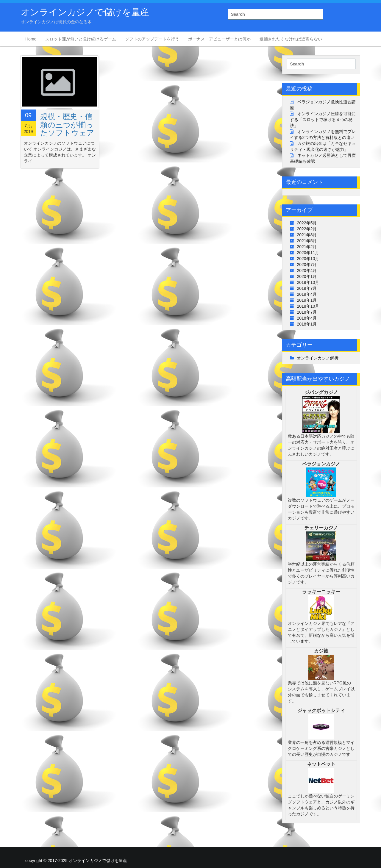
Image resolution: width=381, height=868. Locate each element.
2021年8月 (307, 235)
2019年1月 (307, 300)
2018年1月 (307, 324)
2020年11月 (308, 253)
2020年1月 (307, 276)
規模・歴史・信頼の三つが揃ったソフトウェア (67, 125)
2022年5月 (307, 223)
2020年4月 (307, 270)
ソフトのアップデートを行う (152, 39)
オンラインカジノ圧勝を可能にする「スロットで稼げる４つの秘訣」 (323, 120)
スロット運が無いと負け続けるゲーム (81, 39)
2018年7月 (307, 312)
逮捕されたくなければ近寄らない (291, 39)
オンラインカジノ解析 (318, 358)
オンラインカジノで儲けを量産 (85, 12)
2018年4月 (307, 318)
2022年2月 (307, 229)
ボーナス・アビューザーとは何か (219, 39)
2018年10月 (308, 306)
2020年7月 (307, 265)
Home (31, 39)
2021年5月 (307, 241)
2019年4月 (307, 294)
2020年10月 (308, 259)
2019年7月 (307, 288)
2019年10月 (308, 282)
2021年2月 (307, 247)
